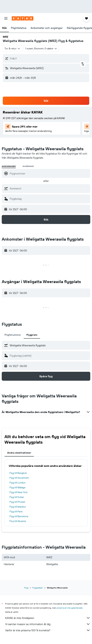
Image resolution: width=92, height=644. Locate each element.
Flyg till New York (19, 492)
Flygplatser (38, 588)
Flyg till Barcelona (19, 516)
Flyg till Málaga (17, 487)
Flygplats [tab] (32, 335)
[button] (6, 18)
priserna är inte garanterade (70, 608)
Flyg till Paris (16, 511)
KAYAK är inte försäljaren (48, 618)
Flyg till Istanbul (18, 507)
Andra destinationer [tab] (19, 453)
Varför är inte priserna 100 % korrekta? (48, 630)
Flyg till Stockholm (19, 478)
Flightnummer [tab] (13, 335)
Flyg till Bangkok (18, 473)
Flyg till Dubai (17, 497)
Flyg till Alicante (18, 521)
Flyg (26, 588)
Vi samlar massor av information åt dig (48, 624)
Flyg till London (18, 483)
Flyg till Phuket (17, 502)
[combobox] (12, 48)
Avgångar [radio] (28, 166)
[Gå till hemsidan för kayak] (23, 18)
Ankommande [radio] (9, 166)
